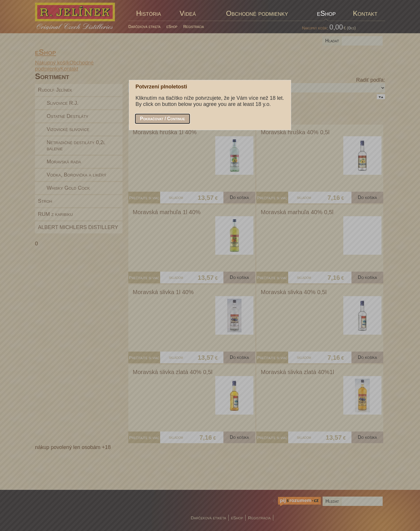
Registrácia (194, 27)
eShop (172, 27)
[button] (162, 119)
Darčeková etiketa (145, 27)
